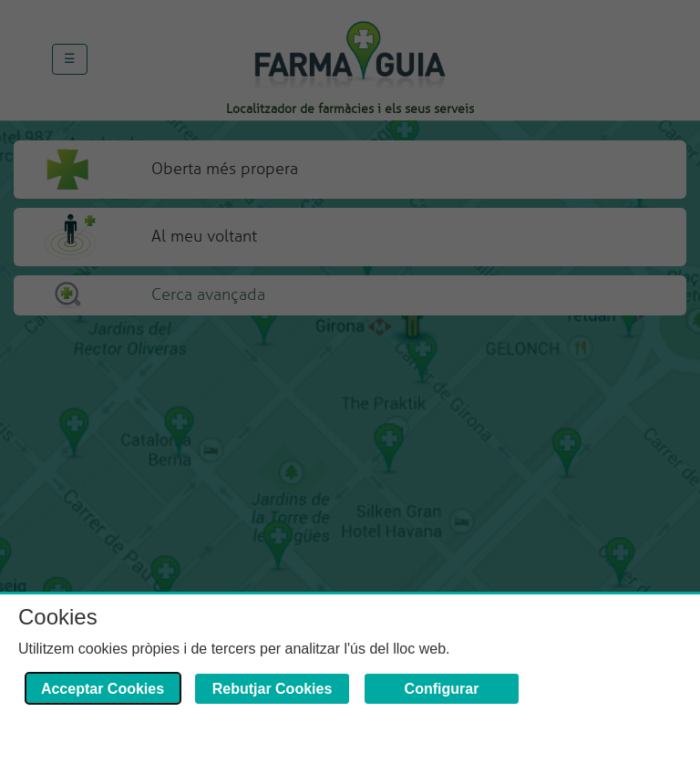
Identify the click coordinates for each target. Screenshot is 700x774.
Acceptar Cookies (103, 689)
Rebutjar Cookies (273, 689)
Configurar (442, 689)
